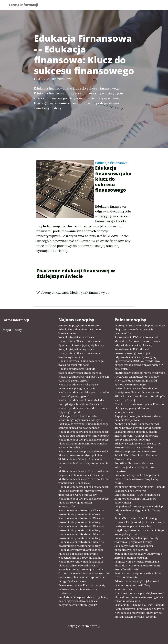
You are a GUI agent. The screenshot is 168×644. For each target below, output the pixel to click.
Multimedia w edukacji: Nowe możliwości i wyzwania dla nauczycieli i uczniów (84, 473)
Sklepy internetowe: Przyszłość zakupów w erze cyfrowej (140, 398)
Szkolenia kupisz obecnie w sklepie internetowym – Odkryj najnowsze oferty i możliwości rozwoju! (136, 436)
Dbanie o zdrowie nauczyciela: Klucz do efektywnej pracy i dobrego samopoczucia (139, 408)
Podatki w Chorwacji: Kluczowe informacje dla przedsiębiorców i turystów (135, 467)
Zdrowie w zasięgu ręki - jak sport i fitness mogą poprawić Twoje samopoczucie (137, 585)
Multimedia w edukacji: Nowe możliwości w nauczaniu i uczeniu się (84, 481)
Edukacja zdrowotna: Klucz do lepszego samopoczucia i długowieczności (84, 426)
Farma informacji (26, 5)
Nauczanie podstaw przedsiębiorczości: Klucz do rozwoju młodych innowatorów (84, 503)
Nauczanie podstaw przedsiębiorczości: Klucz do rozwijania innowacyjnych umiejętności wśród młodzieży (84, 491)
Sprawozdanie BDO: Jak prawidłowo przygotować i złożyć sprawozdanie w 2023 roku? (139, 365)
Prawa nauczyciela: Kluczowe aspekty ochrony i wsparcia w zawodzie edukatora (82, 589)
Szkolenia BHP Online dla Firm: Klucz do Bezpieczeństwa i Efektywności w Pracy (140, 607)
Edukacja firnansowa (111, 163)
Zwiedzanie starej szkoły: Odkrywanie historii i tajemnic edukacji (138, 556)
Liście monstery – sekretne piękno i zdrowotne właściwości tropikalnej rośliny (137, 479)
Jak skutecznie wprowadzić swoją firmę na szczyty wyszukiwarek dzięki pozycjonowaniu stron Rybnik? (83, 601)
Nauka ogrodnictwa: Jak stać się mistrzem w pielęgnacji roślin (79, 386)
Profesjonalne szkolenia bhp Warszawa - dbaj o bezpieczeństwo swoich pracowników (140, 329)
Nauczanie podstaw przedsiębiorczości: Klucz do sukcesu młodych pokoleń (84, 453)
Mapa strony (12, 330)
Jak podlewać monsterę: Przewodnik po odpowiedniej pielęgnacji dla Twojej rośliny (139, 510)
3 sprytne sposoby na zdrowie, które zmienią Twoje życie (137, 418)
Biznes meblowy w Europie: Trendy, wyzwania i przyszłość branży (137, 540)
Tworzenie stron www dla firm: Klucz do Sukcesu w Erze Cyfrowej (140, 489)
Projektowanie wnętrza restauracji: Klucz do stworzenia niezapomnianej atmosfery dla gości (138, 565)
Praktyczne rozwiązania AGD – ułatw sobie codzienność (138, 575)
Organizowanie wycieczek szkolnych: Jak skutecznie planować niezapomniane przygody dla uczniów (84, 577)
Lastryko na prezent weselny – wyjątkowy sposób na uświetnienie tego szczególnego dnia (139, 530)
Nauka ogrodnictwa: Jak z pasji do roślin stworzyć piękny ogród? (84, 379)
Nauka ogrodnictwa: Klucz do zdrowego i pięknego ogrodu (84, 410)
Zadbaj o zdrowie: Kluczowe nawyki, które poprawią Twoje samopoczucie (138, 426)
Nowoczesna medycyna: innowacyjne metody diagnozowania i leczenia (138, 615)
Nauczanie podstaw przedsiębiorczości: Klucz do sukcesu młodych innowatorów (84, 434)
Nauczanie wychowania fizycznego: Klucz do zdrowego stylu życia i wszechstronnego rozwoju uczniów (81, 554)
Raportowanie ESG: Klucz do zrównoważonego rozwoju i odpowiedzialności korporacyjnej (135, 353)
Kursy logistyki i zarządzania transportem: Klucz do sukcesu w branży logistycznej (79, 353)
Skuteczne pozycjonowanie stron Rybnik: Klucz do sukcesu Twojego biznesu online (80, 329)
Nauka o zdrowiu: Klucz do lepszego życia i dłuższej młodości (81, 363)
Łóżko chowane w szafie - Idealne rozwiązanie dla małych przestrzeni (137, 390)
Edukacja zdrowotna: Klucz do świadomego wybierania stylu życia (80, 418)
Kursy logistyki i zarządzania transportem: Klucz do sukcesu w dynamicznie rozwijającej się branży (81, 341)
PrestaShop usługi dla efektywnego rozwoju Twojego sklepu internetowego (140, 520)
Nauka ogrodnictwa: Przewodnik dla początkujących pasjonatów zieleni (81, 402)
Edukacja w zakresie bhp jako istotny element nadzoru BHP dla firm (137, 445)
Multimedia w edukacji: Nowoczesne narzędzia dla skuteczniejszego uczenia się (83, 463)
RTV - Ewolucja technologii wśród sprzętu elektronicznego (136, 382)
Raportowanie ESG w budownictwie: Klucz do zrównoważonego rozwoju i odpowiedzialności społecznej (138, 341)
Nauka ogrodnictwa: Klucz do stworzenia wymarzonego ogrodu (80, 371)
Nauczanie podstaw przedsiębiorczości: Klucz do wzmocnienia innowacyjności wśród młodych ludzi (84, 443)
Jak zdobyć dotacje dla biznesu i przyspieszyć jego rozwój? (134, 548)
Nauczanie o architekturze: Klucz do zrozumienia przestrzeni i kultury (81, 512)
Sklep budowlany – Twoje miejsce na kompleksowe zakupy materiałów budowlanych (137, 499)
